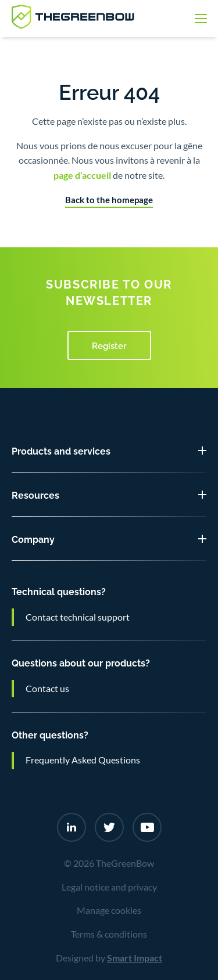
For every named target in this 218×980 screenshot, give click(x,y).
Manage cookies (109, 910)
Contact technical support (78, 617)
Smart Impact (135, 958)
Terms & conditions (109, 934)
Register (109, 345)
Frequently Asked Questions (83, 760)
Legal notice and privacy (109, 887)
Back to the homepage (109, 200)
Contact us (47, 689)
